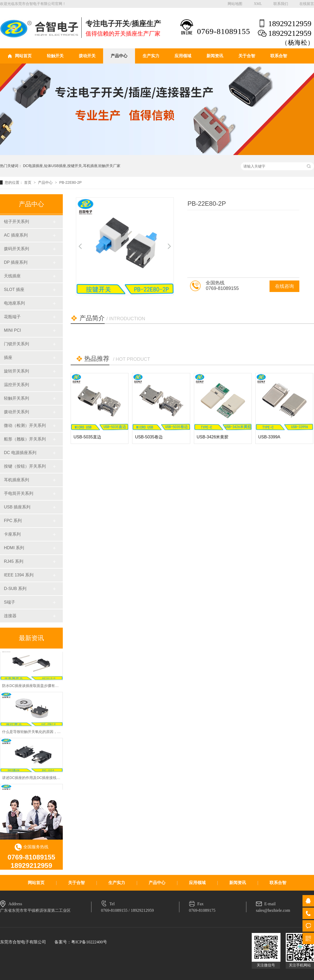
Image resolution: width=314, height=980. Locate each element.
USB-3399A (269, 437)
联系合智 (279, 56)
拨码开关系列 (16, 249)
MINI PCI (12, 330)
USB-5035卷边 (149, 437)
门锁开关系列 (16, 344)
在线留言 (307, 4)
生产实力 (151, 56)
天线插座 (12, 276)
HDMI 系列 (14, 548)
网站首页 (23, 56)
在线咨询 (284, 286)
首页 (28, 182)
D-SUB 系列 (15, 589)
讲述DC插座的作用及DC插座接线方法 (33, 779)
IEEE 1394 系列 (19, 575)
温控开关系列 (16, 385)
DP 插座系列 (16, 262)
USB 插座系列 (17, 507)
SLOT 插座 (14, 290)
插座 (8, 357)
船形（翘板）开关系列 (25, 439)
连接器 (10, 616)
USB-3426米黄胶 (213, 437)
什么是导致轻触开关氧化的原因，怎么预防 (37, 733)
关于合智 (247, 56)
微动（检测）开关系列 (25, 425)
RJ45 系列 (14, 561)
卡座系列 (12, 534)
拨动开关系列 (16, 412)
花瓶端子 (12, 317)
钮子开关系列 (16, 222)
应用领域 (183, 56)
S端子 (10, 602)
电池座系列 (14, 303)
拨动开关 (87, 56)
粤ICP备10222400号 (89, 942)
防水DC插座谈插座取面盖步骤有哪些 (32, 687)
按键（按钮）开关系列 (25, 466)
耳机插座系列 (16, 480)
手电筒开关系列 (19, 493)
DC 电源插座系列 (20, 453)
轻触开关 (55, 56)
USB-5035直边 (87, 437)
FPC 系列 (13, 521)
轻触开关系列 (16, 398)
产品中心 (119, 56)
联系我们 (281, 4)
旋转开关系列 (16, 371)
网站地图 (235, 4)
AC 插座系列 (16, 235)
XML (258, 4)
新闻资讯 (215, 56)
